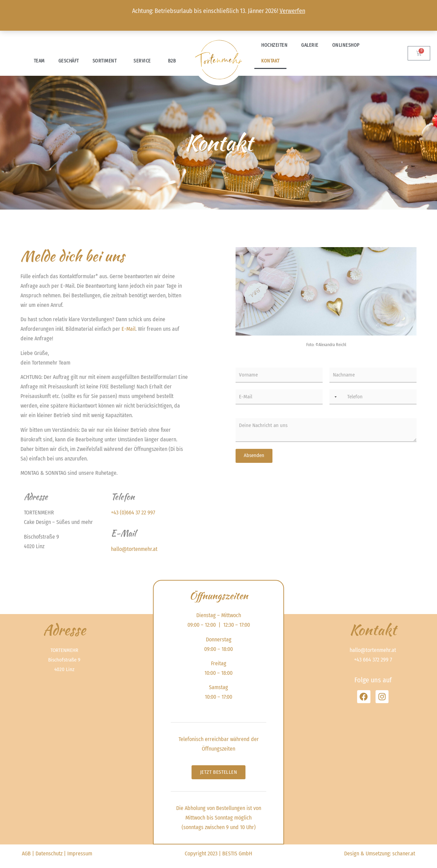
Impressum (80, 853)
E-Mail (129, 329)
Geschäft (69, 61)
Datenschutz (49, 853)
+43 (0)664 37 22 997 (133, 513)
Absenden (254, 455)
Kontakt (270, 61)
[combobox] (334, 397)
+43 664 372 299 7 (373, 660)
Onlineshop (348, 45)
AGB (26, 853)
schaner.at (404, 853)
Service (144, 61)
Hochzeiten (274, 45)
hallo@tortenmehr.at (134, 549)
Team (39, 61)
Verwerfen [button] (292, 11)
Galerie (310, 45)
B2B (172, 61)
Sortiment (106, 61)
